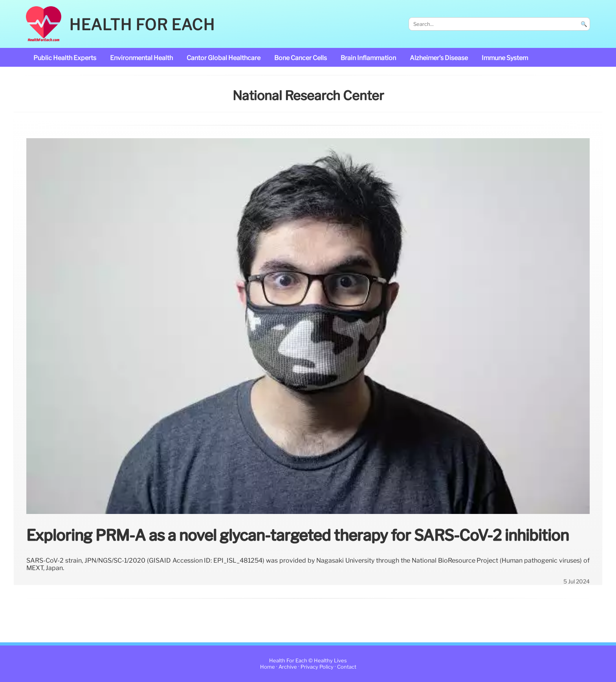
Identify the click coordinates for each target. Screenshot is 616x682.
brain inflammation (368, 58)
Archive (288, 667)
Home (268, 667)
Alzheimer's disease (439, 58)
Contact (347, 667)
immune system (505, 58)
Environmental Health (141, 58)
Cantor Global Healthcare (224, 58)
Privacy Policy (317, 667)
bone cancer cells (301, 58)
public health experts (65, 58)
